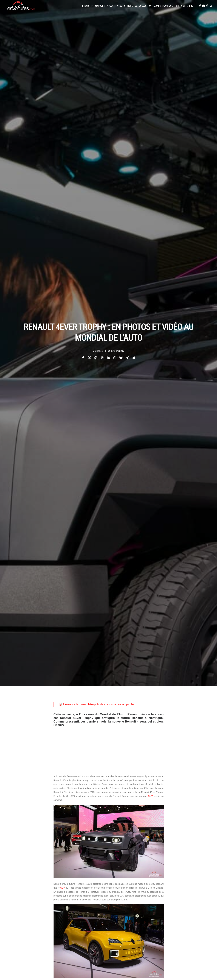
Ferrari (136, 879)
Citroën (197, 875)
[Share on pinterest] (102, 53)
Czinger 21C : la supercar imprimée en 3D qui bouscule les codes (144, 954)
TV (117, 6)
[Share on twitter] (89, 53)
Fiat (142, 879)
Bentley (159, 875)
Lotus (151, 883)
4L (56, 786)
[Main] (108, 827)
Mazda (167, 883)
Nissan (202, 883)
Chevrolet (188, 875)
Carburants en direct (130, 904)
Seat (164, 888)
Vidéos (110, 6)
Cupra (204, 875)
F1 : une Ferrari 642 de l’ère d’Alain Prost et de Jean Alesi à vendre (36, 962)
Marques (100, 6)
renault (100, 786)
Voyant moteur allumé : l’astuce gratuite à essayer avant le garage (144, 958)
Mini (196, 883)
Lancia (127, 883)
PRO (191, 6)
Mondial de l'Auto (84, 786)
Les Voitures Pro (69, 881)
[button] (200, 6)
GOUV (181, 900)
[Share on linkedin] (108, 53)
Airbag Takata (201, 900)
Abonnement (14, 881)
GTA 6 (64, 900)
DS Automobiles (124, 879)
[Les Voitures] (20, 6)
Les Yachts (66, 886)
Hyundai (161, 879)
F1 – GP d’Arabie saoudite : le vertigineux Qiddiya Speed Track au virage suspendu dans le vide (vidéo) (52, 950)
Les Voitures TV (68, 876)
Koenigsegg (196, 879)
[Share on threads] (96, 53)
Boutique (168, 6)
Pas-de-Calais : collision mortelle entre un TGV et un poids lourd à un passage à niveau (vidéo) (49, 938)
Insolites (132, 6)
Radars (157, 6)
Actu (122, 6)
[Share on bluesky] (121, 53)
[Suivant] (169, 827)
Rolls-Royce (155, 888)
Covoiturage (172, 900)
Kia (188, 879)
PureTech (116, 904)
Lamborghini (117, 883)
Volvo (115, 892)
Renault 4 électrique (131, 786)
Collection (145, 6)
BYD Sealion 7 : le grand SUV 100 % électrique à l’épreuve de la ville (37, 954)
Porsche (137, 888)
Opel (114, 888)
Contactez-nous (15, 892)
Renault (145, 888)
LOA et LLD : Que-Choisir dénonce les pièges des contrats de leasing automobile (43, 958)
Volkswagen (200, 888)
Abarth (115, 875)
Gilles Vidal (66, 786)
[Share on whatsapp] (115, 53)
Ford (147, 879)
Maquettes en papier (141, 900)
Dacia (114, 879)
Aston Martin (143, 875)
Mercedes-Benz (186, 883)
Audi (153, 875)
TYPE (177, 6)
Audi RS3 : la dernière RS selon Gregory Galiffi (135, 950)
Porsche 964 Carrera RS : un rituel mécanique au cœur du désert (144, 962)
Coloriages (156, 900)
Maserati (159, 883)
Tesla (183, 888)
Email (125, 846)
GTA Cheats (66, 905)
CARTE (184, 6)
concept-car (150, 607)
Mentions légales (16, 897)
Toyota (190, 888)
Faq (10, 886)
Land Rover (136, 883)
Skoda (170, 888)
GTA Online (66, 910)
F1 (92, 6)
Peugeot (128, 888)
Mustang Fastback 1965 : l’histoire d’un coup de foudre (139, 942)
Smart (176, 888)
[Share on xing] (127, 53)
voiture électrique (152, 373)
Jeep (183, 879)
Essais (86, 6)
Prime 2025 (190, 900)
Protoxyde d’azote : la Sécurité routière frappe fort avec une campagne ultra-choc (44, 942)
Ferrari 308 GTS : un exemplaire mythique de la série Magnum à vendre (38, 946)
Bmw (167, 875)
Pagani (120, 888)
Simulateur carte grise (121, 900)
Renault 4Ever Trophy (65, 791)
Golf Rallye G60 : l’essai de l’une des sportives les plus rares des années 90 (149, 946)
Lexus (145, 883)
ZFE (164, 900)
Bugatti (173, 875)
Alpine (133, 875)
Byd (180, 875)
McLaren (175, 883)
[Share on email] (134, 53)
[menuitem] (86, 6)
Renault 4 (113, 786)
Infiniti (170, 879)
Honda (154, 879)
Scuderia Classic (68, 892)
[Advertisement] (109, 138)
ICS (63, 915)
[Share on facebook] (83, 53)
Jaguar (177, 879)
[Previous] (48, 827)
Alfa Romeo (124, 875)
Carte (11, 876)
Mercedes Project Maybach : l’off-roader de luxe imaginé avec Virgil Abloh (148, 938)
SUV (150, 186)
